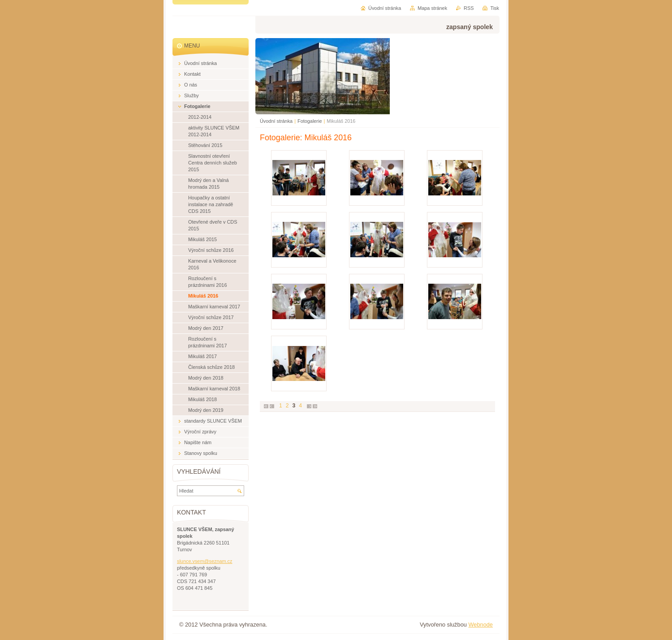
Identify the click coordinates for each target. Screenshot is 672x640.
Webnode (480, 625)
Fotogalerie (310, 121)
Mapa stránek (432, 8)
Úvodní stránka (276, 121)
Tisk (495, 8)
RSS (469, 8)
